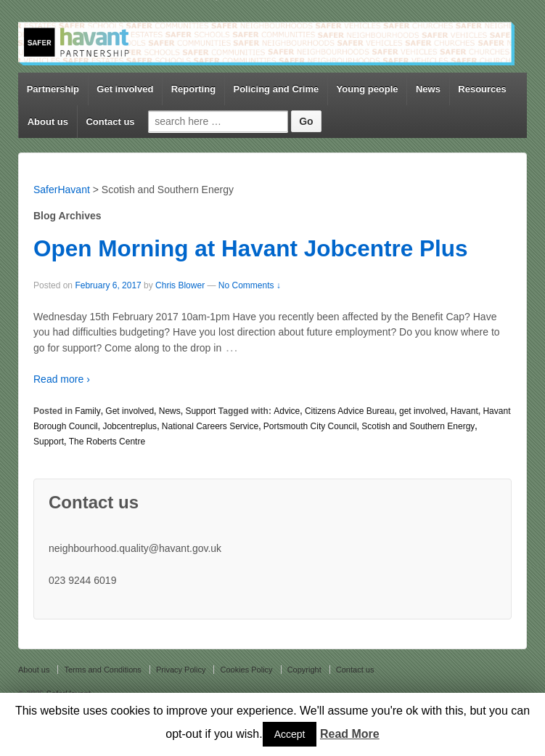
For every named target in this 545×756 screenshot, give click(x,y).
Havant (464, 411)
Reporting (193, 89)
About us (48, 122)
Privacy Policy (181, 670)
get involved (422, 411)
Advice (287, 411)
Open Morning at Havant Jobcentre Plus (251, 248)
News (428, 89)
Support (200, 411)
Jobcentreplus (130, 426)
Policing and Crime (276, 89)
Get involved (125, 89)
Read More (350, 734)
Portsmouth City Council (310, 426)
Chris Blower (180, 285)
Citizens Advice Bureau (349, 411)
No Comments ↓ (250, 285)
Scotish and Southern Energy (418, 426)
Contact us (110, 122)
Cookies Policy (246, 670)
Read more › (62, 379)
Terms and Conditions (102, 670)
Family (87, 411)
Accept (290, 734)
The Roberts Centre (107, 442)
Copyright (304, 670)
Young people (368, 89)
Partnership (53, 89)
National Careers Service (210, 426)
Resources (482, 89)
